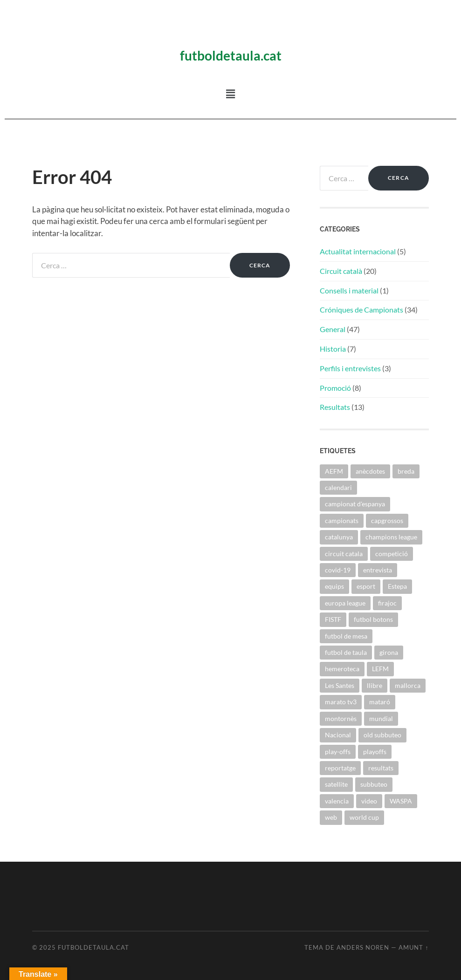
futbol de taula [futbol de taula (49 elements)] (346, 652)
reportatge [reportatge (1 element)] (340, 768)
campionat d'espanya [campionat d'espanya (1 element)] (355, 504)
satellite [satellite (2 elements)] (336, 784)
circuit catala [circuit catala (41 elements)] (344, 554)
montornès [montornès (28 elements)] (341, 718)
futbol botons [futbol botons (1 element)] (373, 619)
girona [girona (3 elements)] (389, 652)
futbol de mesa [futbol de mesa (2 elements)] (346, 636)
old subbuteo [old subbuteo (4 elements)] (382, 735)
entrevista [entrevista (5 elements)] (378, 570)
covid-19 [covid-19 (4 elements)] (338, 570)
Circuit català (341, 271)
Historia (333, 349)
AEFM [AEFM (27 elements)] (334, 471)
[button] (230, 94)
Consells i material (349, 290)
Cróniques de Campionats (361, 310)
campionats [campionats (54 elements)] (342, 521)
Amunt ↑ (413, 947)
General (333, 329)
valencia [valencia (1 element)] (337, 801)
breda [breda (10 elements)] (406, 471)
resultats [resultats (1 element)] (381, 768)
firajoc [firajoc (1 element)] (387, 603)
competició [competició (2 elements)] (392, 554)
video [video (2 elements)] (369, 801)
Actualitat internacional (358, 251)
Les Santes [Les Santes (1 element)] (340, 685)
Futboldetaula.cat (93, 947)
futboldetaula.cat (231, 55)
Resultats (335, 407)
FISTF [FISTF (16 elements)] (333, 619)
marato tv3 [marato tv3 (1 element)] (341, 702)
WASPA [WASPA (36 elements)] (401, 801)
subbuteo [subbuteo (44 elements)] (374, 784)
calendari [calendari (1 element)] (338, 487)
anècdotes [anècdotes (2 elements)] (370, 471)
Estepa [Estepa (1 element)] (397, 586)
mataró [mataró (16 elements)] (380, 702)
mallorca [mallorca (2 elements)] (408, 685)
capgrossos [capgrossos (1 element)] (387, 521)
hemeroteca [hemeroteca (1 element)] (342, 669)
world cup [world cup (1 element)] (364, 817)
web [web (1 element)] (331, 817)
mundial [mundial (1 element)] (381, 718)
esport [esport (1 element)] (366, 586)
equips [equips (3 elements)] (334, 586)
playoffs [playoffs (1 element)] (375, 752)
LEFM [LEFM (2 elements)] (380, 669)
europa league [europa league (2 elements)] (345, 603)
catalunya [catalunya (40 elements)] (339, 537)
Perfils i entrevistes (350, 368)
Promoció (335, 388)
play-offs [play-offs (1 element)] (338, 752)
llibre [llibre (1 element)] (375, 685)
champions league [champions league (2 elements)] (391, 537)
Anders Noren (363, 947)
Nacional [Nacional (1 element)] (338, 735)
